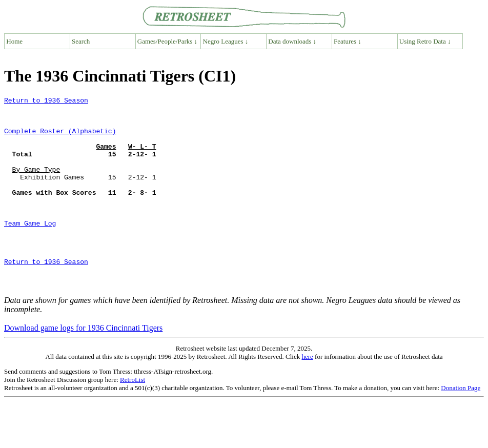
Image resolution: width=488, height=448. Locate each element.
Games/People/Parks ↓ (167, 41)
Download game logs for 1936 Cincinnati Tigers (83, 366)
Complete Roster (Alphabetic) (60, 138)
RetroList (133, 418)
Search (81, 41)
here (307, 395)
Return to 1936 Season (46, 101)
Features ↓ (348, 41)
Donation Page (461, 426)
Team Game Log (30, 249)
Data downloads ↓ (292, 41)
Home (14, 41)
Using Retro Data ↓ (425, 41)
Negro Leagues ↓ (226, 41)
